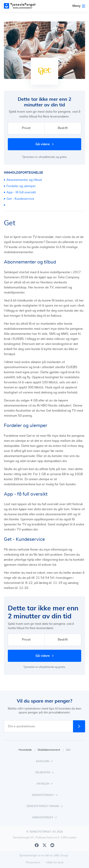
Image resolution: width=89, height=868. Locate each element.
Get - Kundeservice (20, 199)
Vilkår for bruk (55, 863)
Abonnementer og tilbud (24, 180)
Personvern (33, 863)
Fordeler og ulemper (21, 186)
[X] (44, 845)
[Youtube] (52, 845)
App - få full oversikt (21, 192)
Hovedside (27, 750)
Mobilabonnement (51, 750)
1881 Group (61, 856)
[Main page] (21, 6)
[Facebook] (37, 845)
